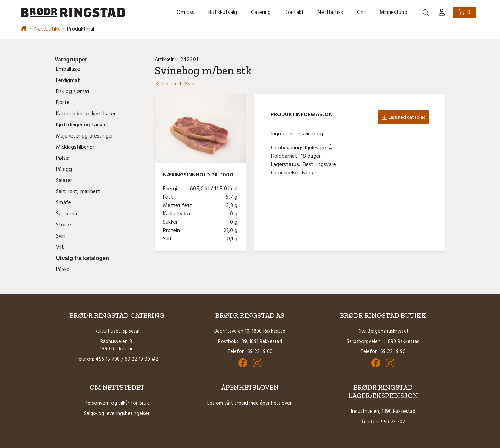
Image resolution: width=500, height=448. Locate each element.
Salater (64, 181)
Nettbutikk (330, 13)
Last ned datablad (404, 118)
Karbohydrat (179, 214)
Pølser (63, 158)
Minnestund (393, 13)
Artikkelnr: (167, 60)
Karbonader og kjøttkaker (86, 114)
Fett (169, 197)
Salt (169, 239)
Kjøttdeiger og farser (81, 125)
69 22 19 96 (393, 352)
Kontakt (294, 13)
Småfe (64, 203)
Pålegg (64, 169)
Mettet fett (179, 206)
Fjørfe (63, 103)
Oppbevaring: (288, 148)
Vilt (60, 247)
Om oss (186, 13)
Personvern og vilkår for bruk (117, 403)
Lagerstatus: (287, 165)
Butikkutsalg (223, 13)
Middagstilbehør (75, 147)
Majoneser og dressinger (85, 136)
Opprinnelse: (286, 173)
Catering (261, 13)
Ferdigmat (68, 81)
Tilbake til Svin (174, 84)
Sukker (172, 222)
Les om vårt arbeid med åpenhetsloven (250, 403)
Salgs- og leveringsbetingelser (117, 414)
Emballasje (68, 69)
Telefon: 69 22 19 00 (250, 352)
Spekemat (68, 214)
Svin (61, 236)
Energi (171, 189)
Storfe (64, 225)
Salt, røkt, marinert (78, 192)
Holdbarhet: (286, 156)
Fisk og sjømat (73, 92)
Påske (63, 269)
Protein (173, 231)
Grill (361, 13)
